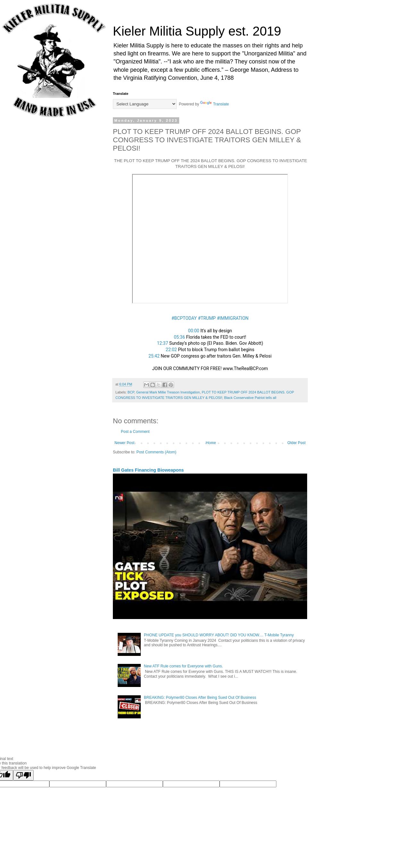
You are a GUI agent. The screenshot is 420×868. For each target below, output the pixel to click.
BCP (131, 392)
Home (211, 443)
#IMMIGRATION (233, 318)
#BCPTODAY (184, 318)
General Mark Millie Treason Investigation (168, 392)
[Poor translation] (23, 775)
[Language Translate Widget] (145, 104)
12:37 (162, 343)
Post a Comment (135, 432)
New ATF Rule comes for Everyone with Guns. (184, 666)
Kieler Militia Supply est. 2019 (197, 31)
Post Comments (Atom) (156, 452)
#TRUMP (207, 318)
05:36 (179, 337)
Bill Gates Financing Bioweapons (148, 470)
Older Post (296, 443)
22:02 (171, 350)
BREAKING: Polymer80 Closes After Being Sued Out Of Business (200, 698)
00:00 (194, 331)
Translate (214, 104)
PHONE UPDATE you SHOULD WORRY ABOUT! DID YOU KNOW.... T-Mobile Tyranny (219, 635)
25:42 (154, 356)
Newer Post (124, 443)
